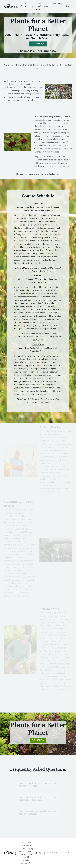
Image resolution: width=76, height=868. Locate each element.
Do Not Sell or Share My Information (27, 857)
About (54, 3)
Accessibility (26, 863)
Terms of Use (26, 846)
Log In (69, 6)
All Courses (24, 5)
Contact (61, 3)
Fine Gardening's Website (37, 6)
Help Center (47, 5)
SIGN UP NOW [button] (38, 740)
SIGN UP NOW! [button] (38, 44)
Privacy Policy (26, 843)
